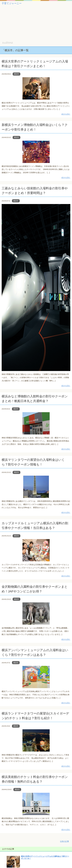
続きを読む (66, 114)
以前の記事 (64, 841)
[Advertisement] (36, 25)
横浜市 (16, 74)
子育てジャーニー (12, 3)
